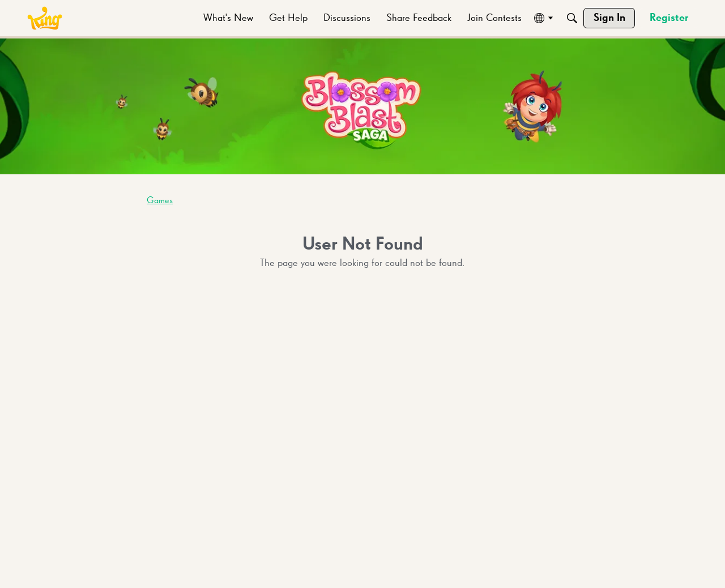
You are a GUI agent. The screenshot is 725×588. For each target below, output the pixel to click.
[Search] (572, 18)
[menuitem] (228, 18)
